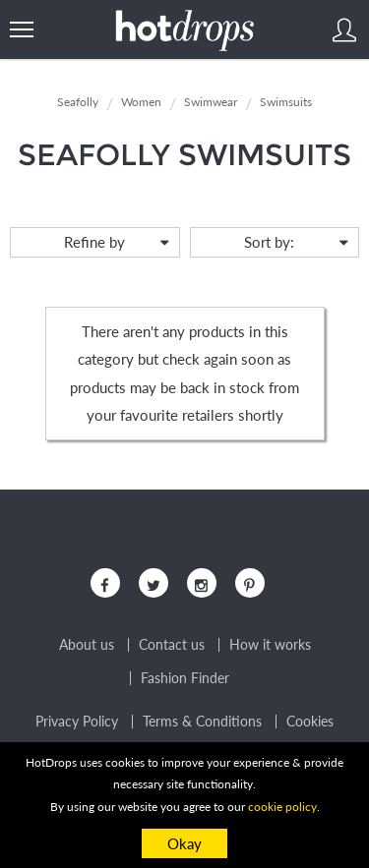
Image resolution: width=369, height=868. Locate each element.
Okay (184, 843)
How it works (270, 645)
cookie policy (282, 807)
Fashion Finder (185, 678)
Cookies (310, 722)
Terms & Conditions (202, 722)
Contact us (172, 645)
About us (87, 645)
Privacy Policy (77, 722)
